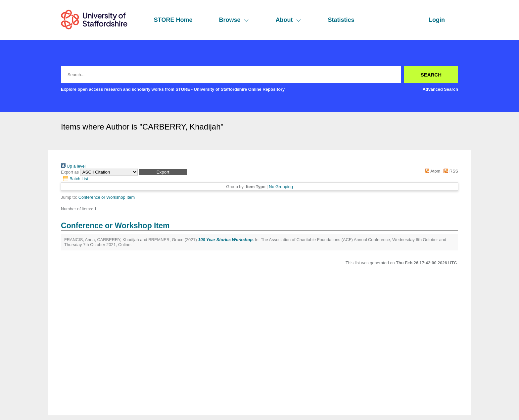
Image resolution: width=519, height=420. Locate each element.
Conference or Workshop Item (107, 197)
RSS (450, 171)
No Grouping (281, 187)
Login (437, 20)
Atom (431, 171)
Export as (70, 172)
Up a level (73, 166)
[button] (163, 172)
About (288, 20)
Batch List (74, 179)
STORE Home (173, 20)
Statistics (341, 20)
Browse (234, 20)
